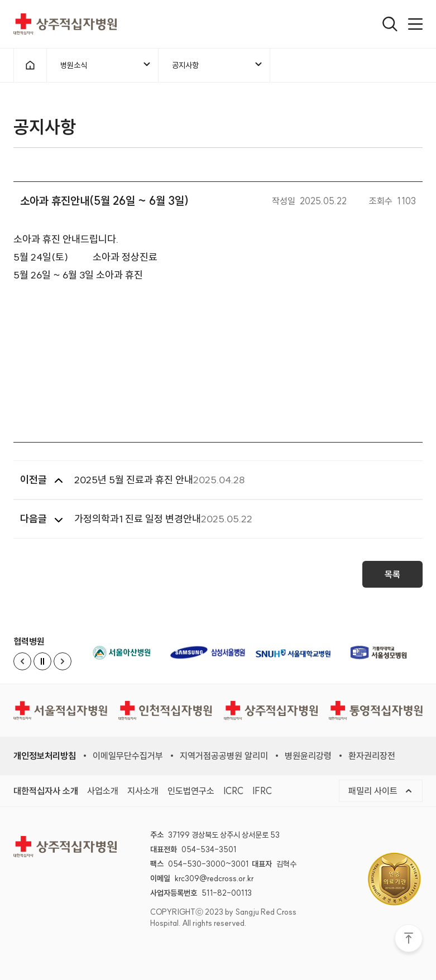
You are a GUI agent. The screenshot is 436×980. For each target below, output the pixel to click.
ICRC (233, 791)
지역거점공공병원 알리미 (224, 756)
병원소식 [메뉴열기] (106, 65)
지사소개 (143, 791)
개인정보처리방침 (45, 756)
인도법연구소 (191, 791)
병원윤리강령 (308, 756)
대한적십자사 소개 (46, 791)
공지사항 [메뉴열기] (218, 65)
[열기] (390, 24)
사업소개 (103, 791)
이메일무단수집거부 (128, 756)
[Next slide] (63, 661)
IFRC (262, 791)
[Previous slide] (22, 661)
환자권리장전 (372, 756)
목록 (392, 578)
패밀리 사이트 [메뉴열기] (381, 791)
